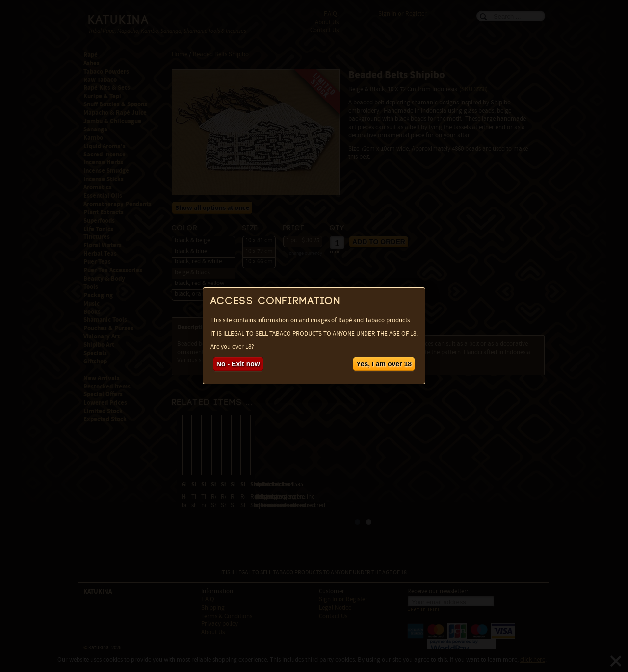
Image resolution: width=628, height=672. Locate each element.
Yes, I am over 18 (384, 364)
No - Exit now (238, 364)
